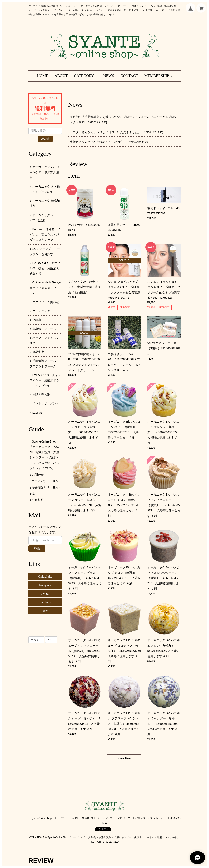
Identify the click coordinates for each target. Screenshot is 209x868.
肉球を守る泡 (41, 395)
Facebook (45, 602)
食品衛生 (38, 352)
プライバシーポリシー (47, 481)
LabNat (37, 413)
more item (124, 758)
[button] (85, 76)
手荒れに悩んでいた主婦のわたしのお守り (98, 142)
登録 (37, 549)
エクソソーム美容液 (46, 302)
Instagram (45, 585)
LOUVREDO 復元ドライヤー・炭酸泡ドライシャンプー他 (45, 380)
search (45, 139)
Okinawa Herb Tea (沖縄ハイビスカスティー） (45, 288)
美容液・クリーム (44, 329)
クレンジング (41, 311)
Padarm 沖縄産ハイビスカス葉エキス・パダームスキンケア (45, 234)
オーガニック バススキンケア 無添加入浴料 (45, 172)
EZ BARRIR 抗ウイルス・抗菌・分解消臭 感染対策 (46, 268)
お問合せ (38, 475)
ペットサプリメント (46, 403)
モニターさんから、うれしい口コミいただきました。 (105, 132)
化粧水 (37, 320)
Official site (45, 577)
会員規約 (38, 500)
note (45, 611)
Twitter (45, 594)
